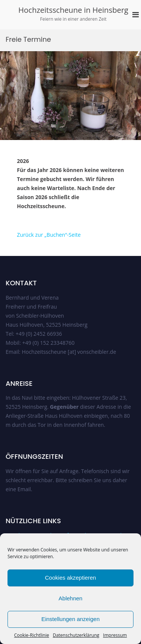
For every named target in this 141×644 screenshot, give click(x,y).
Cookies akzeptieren (71, 578)
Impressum (115, 635)
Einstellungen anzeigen (70, 619)
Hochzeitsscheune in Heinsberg (73, 10)
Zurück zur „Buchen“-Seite (49, 235)
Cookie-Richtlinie (32, 635)
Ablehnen (70, 598)
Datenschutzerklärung (76, 635)
